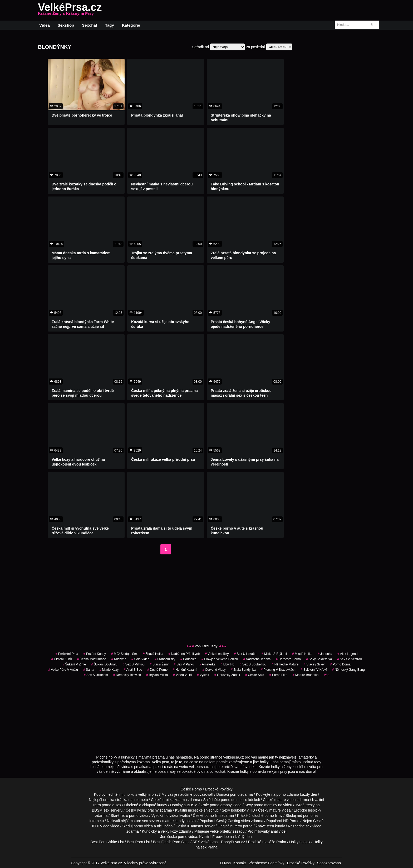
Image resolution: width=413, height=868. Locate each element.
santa (89, 670)
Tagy (110, 25)
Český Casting (228, 821)
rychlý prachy (148, 810)
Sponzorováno (329, 863)
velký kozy (169, 831)
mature (280, 800)
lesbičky (315, 810)
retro (238, 826)
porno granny (221, 805)
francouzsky (165, 659)
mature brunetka (306, 675)
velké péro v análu (63, 670)
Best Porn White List (107, 842)
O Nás (225, 863)
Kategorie (131, 25)
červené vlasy (214, 670)
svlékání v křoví (314, 670)
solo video (140, 659)
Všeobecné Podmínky (266, 863)
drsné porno (157, 670)
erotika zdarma (175, 800)
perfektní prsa (67, 654)
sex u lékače (245, 654)
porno (235, 794)
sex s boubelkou (253, 664)
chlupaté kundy (155, 805)
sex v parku (184, 664)
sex (309, 826)
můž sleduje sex (124, 654)
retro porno (102, 805)
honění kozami (185, 670)
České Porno (191, 789)
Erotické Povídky (219, 789)
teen (270, 826)
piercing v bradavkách (278, 670)
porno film (278, 675)
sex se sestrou (349, 659)
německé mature (285, 664)
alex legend (347, 654)
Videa (45, 25)
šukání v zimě (74, 664)
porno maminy (266, 805)
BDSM (192, 805)
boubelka (188, 659)
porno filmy (273, 816)
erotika (109, 800)
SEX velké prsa (205, 842)
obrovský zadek (227, 675)
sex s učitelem (96, 675)
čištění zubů (61, 659)
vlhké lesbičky (217, 654)
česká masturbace (92, 659)
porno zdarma (288, 794)
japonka (325, 654)
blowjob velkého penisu (220, 659)
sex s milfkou (133, 664)
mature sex (139, 821)
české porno (177, 837)
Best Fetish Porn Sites (171, 842)
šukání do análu (104, 664)
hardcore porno (288, 659)
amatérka (207, 664)
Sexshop (66, 25)
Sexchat (90, 25)
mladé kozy (109, 670)
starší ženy (159, 664)
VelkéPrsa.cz (70, 10)
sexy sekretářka (319, 659)
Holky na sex (300, 842)
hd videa (171, 816)
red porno (305, 816)
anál (274, 831)
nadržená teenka (257, 659)
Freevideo (220, 837)
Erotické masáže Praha (267, 842)
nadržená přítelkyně (184, 654)
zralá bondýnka (243, 670)
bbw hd (228, 664)
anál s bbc (133, 670)
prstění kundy (95, 654)
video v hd (182, 675)
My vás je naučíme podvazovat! (188, 794)
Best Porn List (138, 842)
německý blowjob (127, 675)
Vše (326, 675)
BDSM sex (101, 810)
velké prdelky (221, 831)
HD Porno (291, 821)
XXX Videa (100, 826)
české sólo (255, 675)
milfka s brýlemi (274, 654)
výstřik (203, 675)
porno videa (143, 826)
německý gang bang (348, 670)
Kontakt (240, 863)
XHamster (195, 826)
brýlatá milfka (157, 675)
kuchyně (119, 659)
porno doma (340, 664)
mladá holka (302, 654)
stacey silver (314, 664)
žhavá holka (153, 654)
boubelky (238, 810)
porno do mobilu (234, 800)
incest (193, 810)
